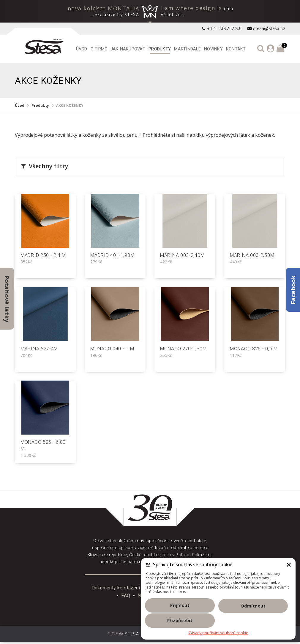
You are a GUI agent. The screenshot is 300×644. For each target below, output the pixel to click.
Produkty (160, 49)
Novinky (213, 49)
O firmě (99, 49)
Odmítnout (218, 620)
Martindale (187, 49)
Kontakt (236, 49)
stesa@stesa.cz (266, 28)
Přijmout (168, 620)
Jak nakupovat (128, 49)
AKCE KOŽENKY (70, 105)
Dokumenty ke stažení (116, 590)
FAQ (126, 598)
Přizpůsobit (269, 620)
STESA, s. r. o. (139, 636)
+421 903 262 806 (222, 28)
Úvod (82, 49)
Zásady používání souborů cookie (218, 633)
